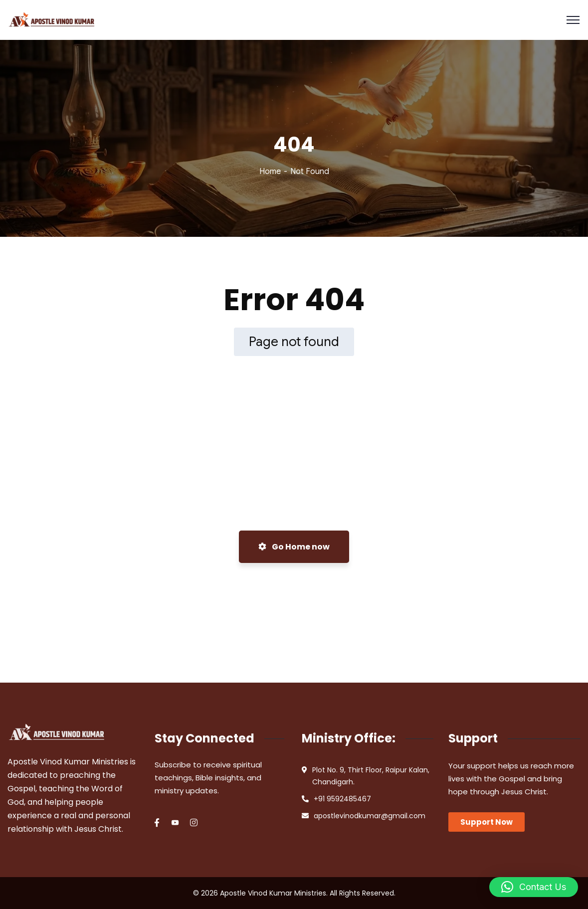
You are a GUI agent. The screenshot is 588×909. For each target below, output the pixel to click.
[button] (534, 887)
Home (270, 172)
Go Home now (294, 547)
